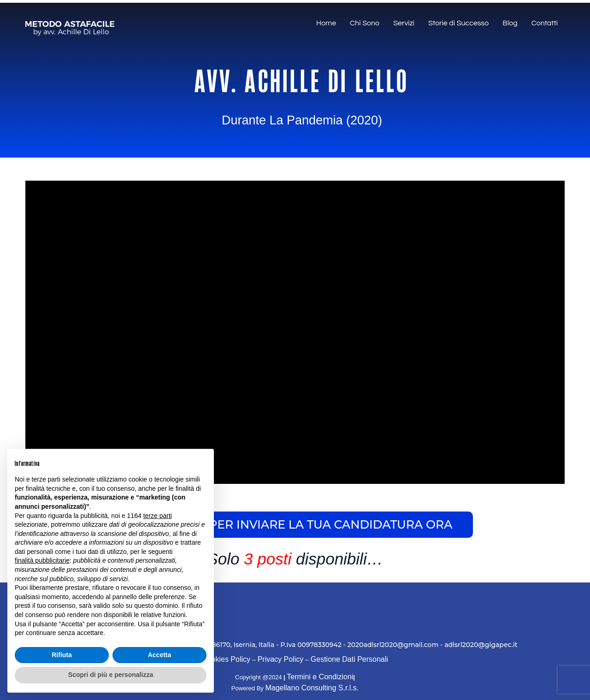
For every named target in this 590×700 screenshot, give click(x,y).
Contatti (545, 23)
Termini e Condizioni (320, 677)
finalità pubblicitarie (42, 560)
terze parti (158, 516)
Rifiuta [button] (62, 655)
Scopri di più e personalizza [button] (111, 675)
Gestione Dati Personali (349, 659)
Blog (510, 23)
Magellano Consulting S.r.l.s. (312, 688)
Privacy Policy (281, 659)
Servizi (404, 23)
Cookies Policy (226, 659)
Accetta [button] (160, 655)
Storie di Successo (458, 23)
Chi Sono (365, 23)
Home (326, 23)
